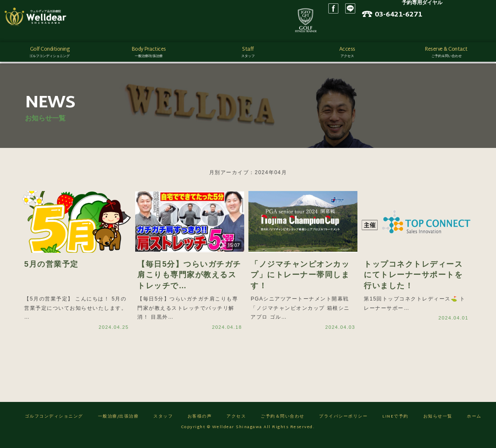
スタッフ (163, 423)
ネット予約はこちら (454, 30)
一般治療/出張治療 (119, 423)
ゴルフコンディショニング (54, 423)
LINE (409, 21)
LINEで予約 (395, 423)
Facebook (392, 21)
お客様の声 (200, 423)
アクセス (236, 423)
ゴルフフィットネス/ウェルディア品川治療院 (53, 21)
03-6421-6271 (461, 18)
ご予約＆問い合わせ (283, 423)
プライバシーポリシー (343, 423)
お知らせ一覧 (438, 423)
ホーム (474, 423)
